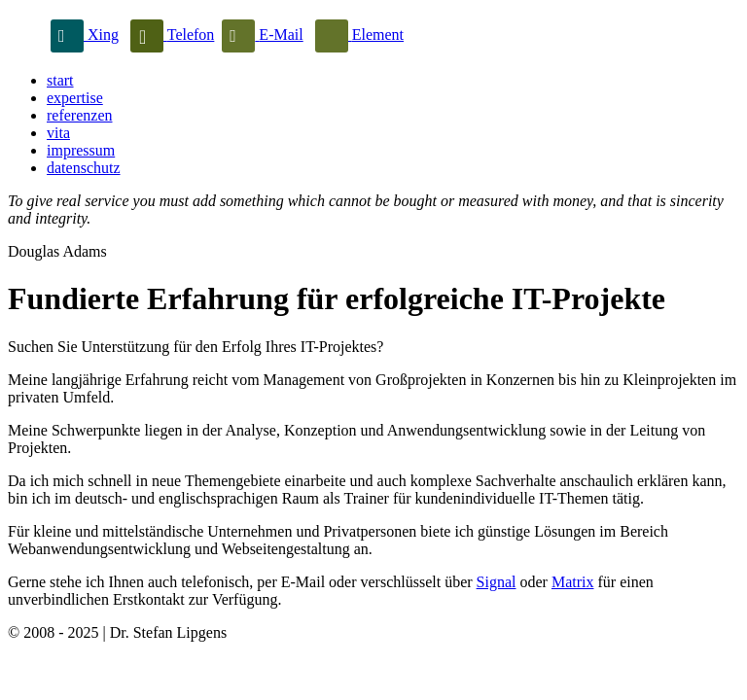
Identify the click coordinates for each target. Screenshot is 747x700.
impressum (81, 150)
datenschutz (84, 168)
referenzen (80, 115)
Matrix (573, 582)
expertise (75, 98)
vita (58, 133)
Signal (497, 582)
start (60, 80)
